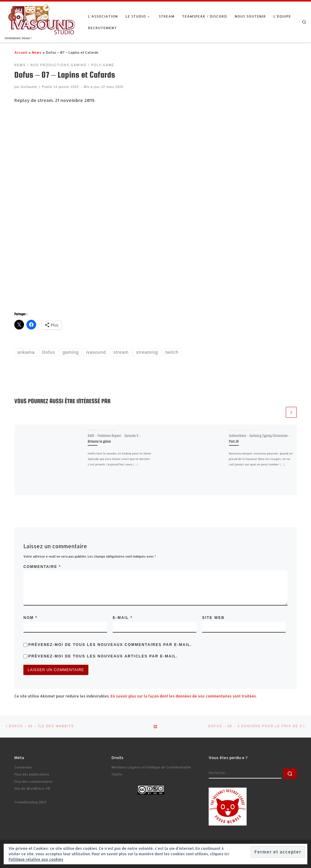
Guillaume (29, 87)
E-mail (123, 618)
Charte (117, 774)
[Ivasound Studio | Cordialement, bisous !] (42, 19)
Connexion (23, 767)
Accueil (21, 52)
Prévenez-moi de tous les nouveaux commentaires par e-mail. (110, 645)
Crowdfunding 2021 (30, 802)
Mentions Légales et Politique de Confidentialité (151, 767)
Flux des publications (32, 774)
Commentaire (42, 567)
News (36, 52)
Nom (30, 618)
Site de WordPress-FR (32, 789)
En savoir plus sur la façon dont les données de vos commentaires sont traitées (183, 696)
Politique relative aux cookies (36, 859)
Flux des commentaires (33, 782)
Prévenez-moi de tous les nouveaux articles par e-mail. (103, 656)
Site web (213, 618)
